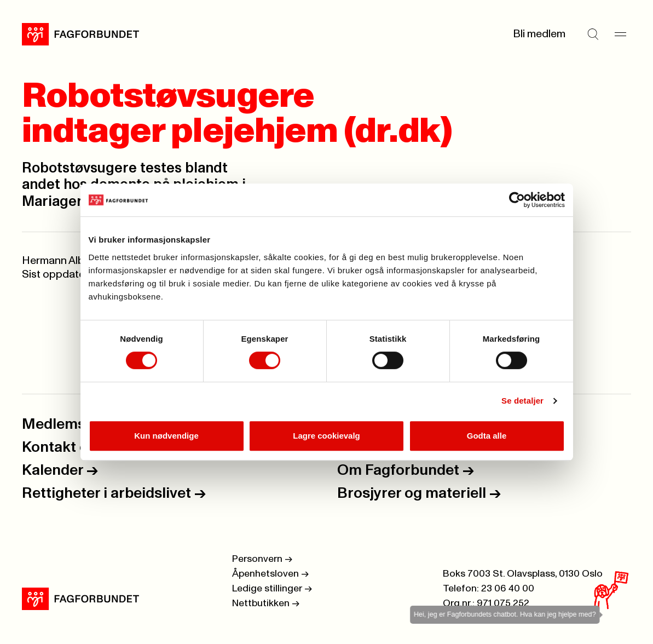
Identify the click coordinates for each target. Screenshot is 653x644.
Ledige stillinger (272, 589)
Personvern (262, 559)
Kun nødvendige (166, 436)
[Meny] (620, 34)
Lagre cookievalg (326, 436)
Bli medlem (539, 34)
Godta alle (487, 436)
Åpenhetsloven (270, 574)
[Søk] (593, 34)
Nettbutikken (266, 603)
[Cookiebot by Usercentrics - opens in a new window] (517, 200)
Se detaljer (522, 401)
